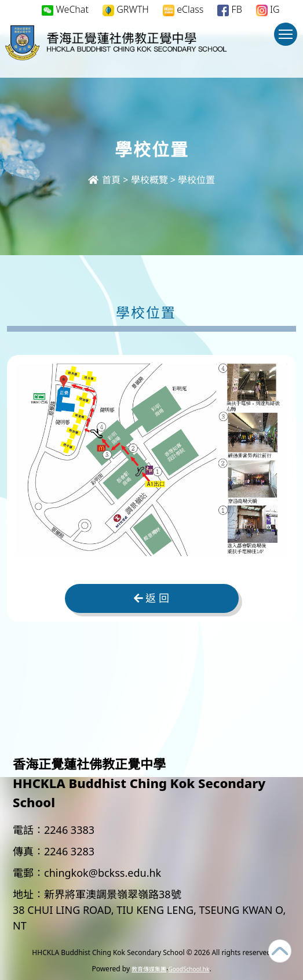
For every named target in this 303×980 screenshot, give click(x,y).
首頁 (104, 180)
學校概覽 (149, 180)
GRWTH (126, 10)
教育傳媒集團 (149, 969)
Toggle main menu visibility (288, 40)
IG (268, 10)
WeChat (65, 9)
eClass (183, 10)
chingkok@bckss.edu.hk (103, 873)
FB (229, 10)
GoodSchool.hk (189, 969)
